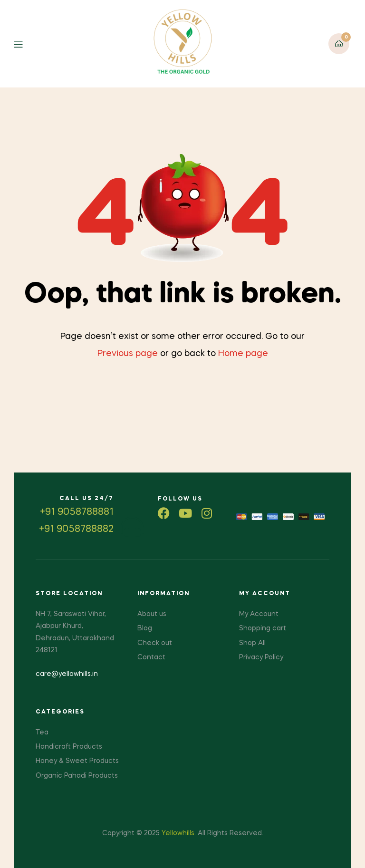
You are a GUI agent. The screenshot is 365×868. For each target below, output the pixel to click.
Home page (243, 354)
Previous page (128, 354)
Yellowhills (178, 833)
